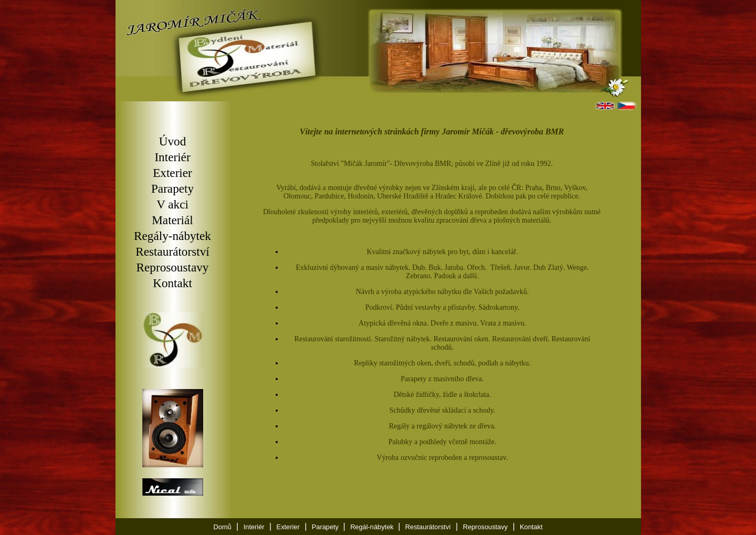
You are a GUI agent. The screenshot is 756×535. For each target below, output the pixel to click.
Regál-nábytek (373, 527)
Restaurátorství (172, 251)
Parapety (172, 188)
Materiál (172, 220)
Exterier (172, 173)
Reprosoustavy (173, 267)
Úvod (173, 141)
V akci (172, 204)
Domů (223, 527)
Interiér (172, 157)
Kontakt (172, 283)
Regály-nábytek (172, 236)
